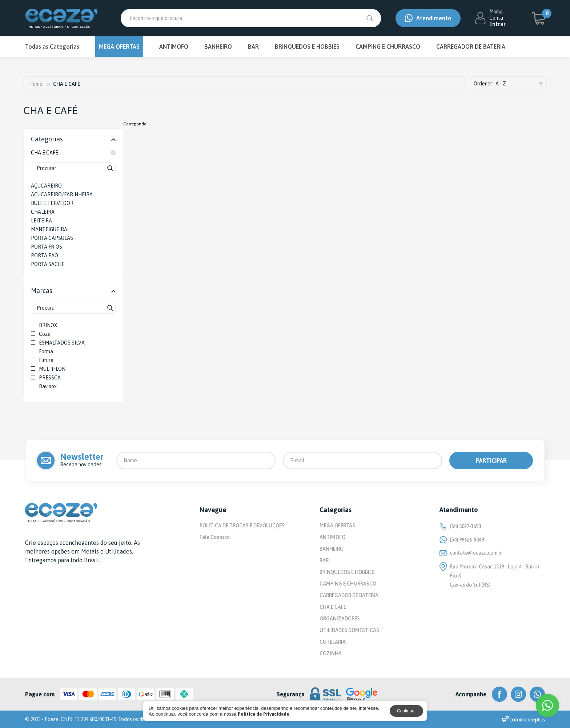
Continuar (406, 711)
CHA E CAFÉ (73, 153)
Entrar (497, 24)
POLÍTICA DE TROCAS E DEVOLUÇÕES (242, 526)
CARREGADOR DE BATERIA (471, 47)
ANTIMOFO (174, 47)
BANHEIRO (218, 47)
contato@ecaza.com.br (471, 553)
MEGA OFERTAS (119, 47)
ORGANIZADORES (340, 619)
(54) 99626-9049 (462, 540)
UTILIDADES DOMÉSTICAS (349, 630)
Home (36, 84)
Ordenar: (483, 84)
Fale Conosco (215, 537)
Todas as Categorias (52, 47)
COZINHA (331, 653)
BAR (253, 47)
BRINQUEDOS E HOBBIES (307, 47)
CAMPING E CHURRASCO (388, 47)
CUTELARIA (333, 642)
